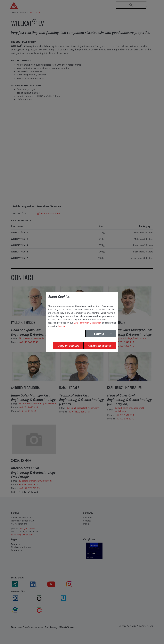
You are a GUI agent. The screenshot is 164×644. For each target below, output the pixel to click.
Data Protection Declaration (88, 323)
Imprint (62, 326)
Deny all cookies (68, 346)
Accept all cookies (100, 346)
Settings (99, 334)
